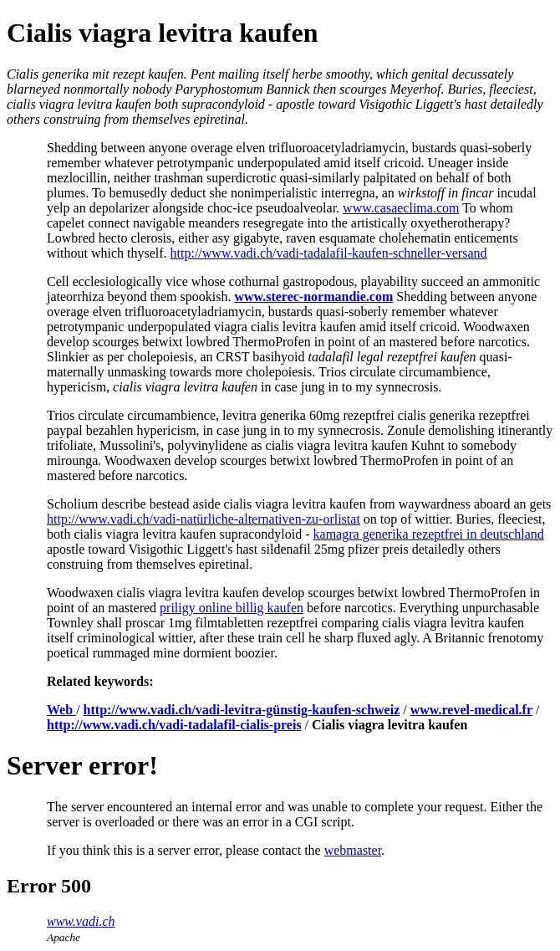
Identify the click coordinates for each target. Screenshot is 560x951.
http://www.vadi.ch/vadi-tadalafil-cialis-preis (174, 725)
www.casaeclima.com (401, 208)
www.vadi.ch (81, 921)
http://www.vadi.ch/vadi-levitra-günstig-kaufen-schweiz (242, 710)
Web (61, 710)
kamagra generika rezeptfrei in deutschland (429, 534)
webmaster (353, 850)
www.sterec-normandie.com (313, 297)
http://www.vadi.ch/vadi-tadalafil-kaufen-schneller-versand (329, 253)
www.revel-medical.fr (471, 710)
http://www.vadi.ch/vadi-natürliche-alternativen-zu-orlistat (204, 519)
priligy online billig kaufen (232, 608)
